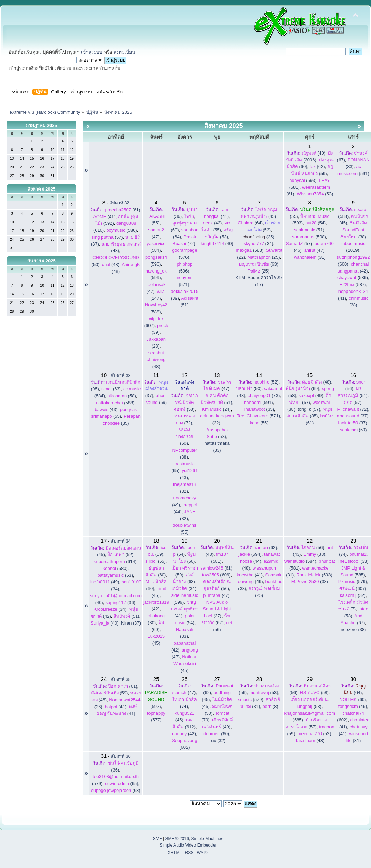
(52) (266, 382)
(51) (309, 230)
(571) (259, 416)
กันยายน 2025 (42, 261)
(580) (115, 568)
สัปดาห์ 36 (121, 756)
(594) (250, 554)
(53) (315, 194)
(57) (107, 237)
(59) (110, 693)
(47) (314, 250)
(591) (258, 402)
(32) (353, 595)
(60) (185, 437)
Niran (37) (131, 623)
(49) (311, 395)
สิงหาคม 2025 (42, 189)
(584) (300, 561)
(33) (352, 561)
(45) (185, 664)
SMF (157, 839)
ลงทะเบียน (124, 52)
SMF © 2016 (177, 839)
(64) (250, 223)
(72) (353, 409)
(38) (353, 230)
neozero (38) (353, 630)
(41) (104, 217)
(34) (258, 244)
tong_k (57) (309, 409)
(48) (111, 264)
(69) (302, 389)
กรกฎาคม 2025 (42, 125)
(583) (250, 250)
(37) (156, 389)
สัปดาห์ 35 (121, 679)
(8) (270, 706)
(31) (310, 257)
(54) (315, 223)
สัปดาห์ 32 (119, 203)
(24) (216, 409)
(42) (213, 223)
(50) (249, 389)
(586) (121, 230)
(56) (313, 548)
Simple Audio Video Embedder (188, 845)
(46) (353, 706)
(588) (115, 403)
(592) (156, 699)
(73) (264, 395)
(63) (259, 264)
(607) (353, 588)
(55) (259, 423)
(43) (106, 410)
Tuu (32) (217, 741)
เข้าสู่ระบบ (92, 52)
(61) (123, 210)
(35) (259, 237)
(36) (120, 603)
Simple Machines (207, 839)
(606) (216, 575)
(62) (317, 167)
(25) (264, 257)
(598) (309, 237)
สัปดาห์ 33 (121, 375)
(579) (353, 581)
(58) (122, 396)
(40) (314, 153)
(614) (115, 561)
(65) (121, 783)
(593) (303, 180)
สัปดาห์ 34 (121, 541)
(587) (353, 284)
